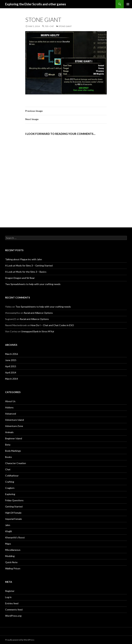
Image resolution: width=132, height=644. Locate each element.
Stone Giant (65, 26)
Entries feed (12, 603)
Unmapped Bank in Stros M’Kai (38, 331)
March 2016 (12, 354)
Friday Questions (14, 500)
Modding (10, 556)
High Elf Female (13, 513)
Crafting (10, 482)
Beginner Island (14, 438)
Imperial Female (13, 519)
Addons (9, 407)
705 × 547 (49, 26)
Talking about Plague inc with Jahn (24, 259)
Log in (8, 597)
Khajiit (9, 531)
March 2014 (12, 379)
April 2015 (11, 366)
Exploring (10, 494)
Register (10, 591)
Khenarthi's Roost (15, 537)
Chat (8, 469)
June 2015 (11, 360)
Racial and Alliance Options (38, 313)
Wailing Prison (13, 568)
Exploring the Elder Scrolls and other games (36, 4)
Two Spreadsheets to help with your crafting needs (33, 284)
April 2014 (11, 372)
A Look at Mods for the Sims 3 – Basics (26, 272)
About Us (10, 401)
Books (9, 457)
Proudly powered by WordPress (20, 640)
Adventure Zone (14, 426)
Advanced (11, 414)
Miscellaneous (13, 550)
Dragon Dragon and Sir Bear (20, 278)
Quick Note (11, 562)
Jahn (8, 525)
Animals (9, 432)
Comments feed (14, 610)
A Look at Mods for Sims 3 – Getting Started (29, 265)
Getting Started (14, 506)
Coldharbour (12, 476)
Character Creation (16, 463)
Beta (8, 445)
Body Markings (13, 451)
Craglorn (10, 488)
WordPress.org (13, 616)
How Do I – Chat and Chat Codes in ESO (52, 325)
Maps (8, 544)
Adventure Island (15, 420)
